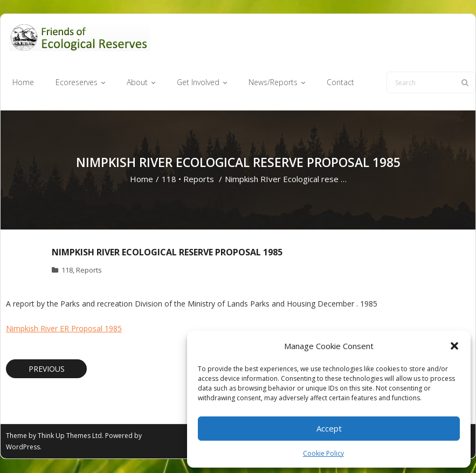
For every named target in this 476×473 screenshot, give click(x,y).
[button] (454, 346)
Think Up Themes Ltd (70, 436)
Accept (329, 428)
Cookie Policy (323, 453)
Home (142, 179)
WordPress (23, 447)
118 (169, 179)
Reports (199, 179)
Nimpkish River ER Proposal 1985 (64, 328)
